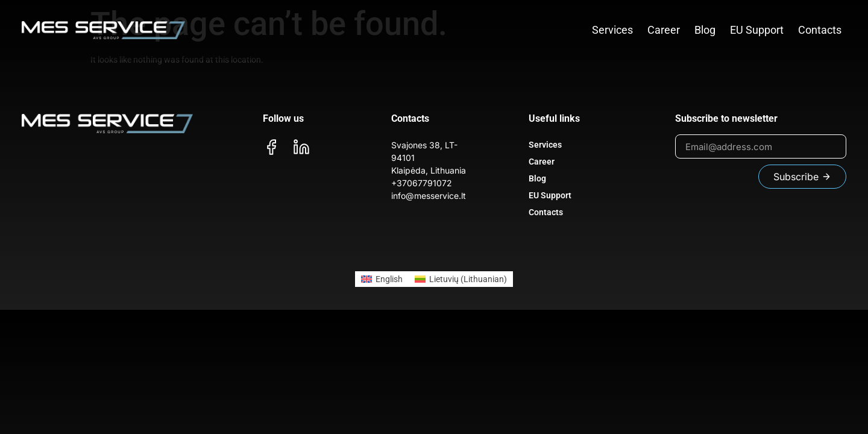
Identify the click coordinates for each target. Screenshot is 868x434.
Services (612, 30)
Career (664, 30)
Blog (705, 30)
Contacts (820, 30)
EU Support (757, 30)
